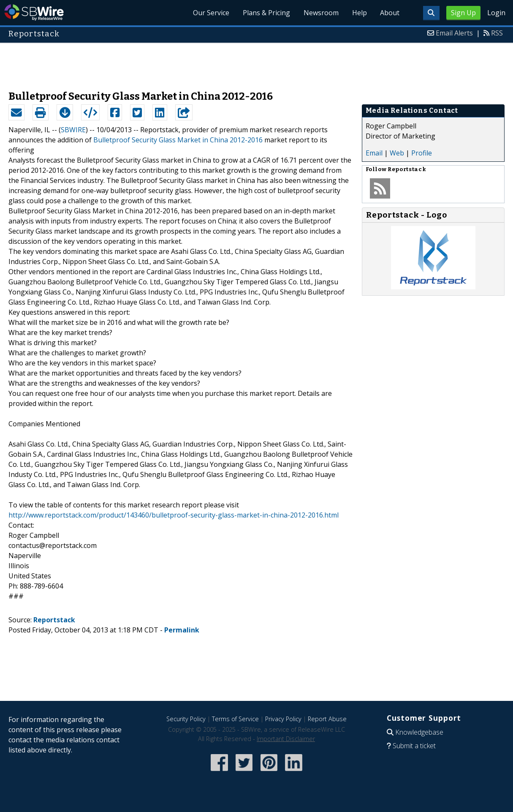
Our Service (211, 13)
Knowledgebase (419, 732)
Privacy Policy (283, 719)
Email (374, 153)
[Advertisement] (257, 63)
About (390, 13)
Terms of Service (235, 719)
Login (496, 13)
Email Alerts (454, 33)
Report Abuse (327, 719)
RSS (497, 33)
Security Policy (186, 719)
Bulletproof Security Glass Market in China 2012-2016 (178, 140)
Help (359, 13)
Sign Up (463, 13)
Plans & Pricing (266, 13)
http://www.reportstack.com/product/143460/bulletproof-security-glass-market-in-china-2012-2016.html (174, 515)
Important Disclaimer (286, 739)
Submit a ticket (414, 746)
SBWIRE (73, 130)
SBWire (34, 12)
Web (397, 153)
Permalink (182, 630)
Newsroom (321, 13)
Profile (422, 153)
